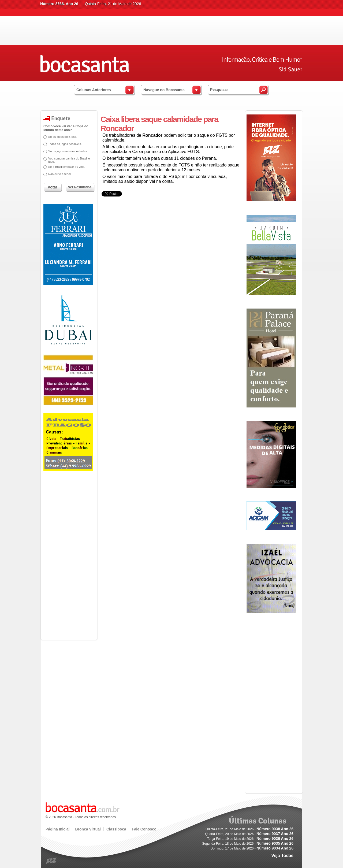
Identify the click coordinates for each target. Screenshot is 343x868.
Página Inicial (57, 829)
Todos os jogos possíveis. (63, 144)
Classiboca (116, 829)
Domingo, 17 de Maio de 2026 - (252, 848)
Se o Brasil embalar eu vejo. (65, 167)
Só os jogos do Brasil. (61, 137)
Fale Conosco (144, 829)
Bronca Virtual (88, 829)
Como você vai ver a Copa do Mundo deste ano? (64, 128)
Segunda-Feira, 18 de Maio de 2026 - (248, 844)
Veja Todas (282, 856)
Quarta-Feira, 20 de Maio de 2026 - (249, 834)
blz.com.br (52, 861)
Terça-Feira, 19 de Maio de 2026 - (250, 839)
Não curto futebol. (58, 174)
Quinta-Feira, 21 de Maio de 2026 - (249, 829)
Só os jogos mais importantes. (66, 151)
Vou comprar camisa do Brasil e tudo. (67, 160)
